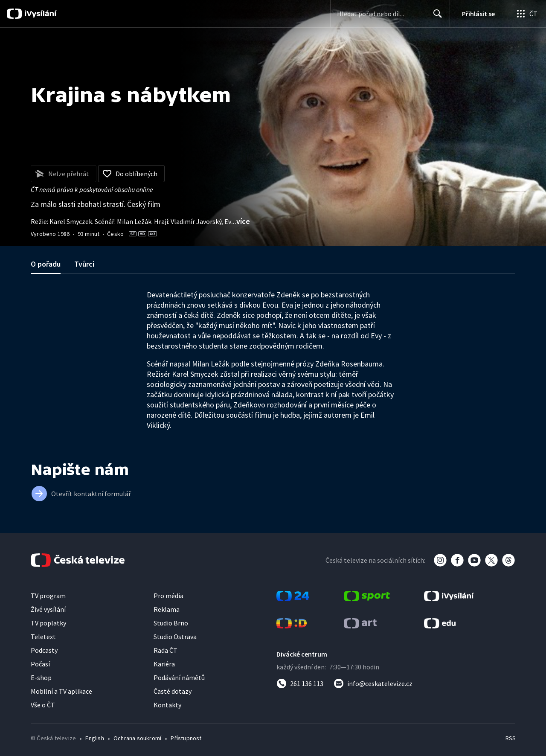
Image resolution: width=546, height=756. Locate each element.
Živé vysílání (48, 609)
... (241, 221)
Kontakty (167, 705)
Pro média (168, 596)
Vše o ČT (43, 705)
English (94, 738)
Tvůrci (84, 264)
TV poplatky (48, 623)
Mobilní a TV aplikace (61, 691)
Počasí (40, 664)
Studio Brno (171, 623)
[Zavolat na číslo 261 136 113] (300, 683)
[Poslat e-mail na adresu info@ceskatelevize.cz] (373, 683)
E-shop (41, 677)
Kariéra (164, 664)
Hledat (435, 17)
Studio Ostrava (175, 637)
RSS (511, 738)
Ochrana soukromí (137, 738)
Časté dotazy (173, 691)
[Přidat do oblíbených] (131, 174)
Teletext (43, 637)
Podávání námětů (179, 677)
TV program (48, 596)
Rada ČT (166, 650)
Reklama (167, 609)
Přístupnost (186, 738)
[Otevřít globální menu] (526, 14)
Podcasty (44, 650)
